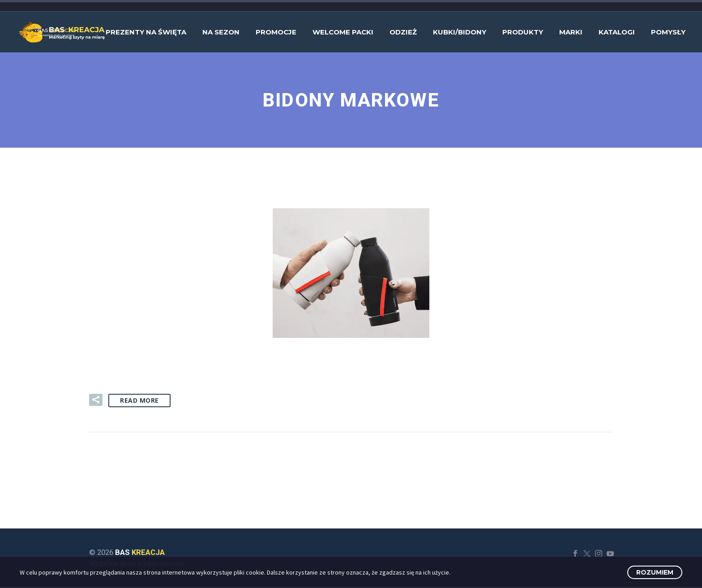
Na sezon (221, 32)
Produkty (523, 32)
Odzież (403, 32)
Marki (571, 32)
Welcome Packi (343, 32)
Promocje (276, 32)
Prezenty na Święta (146, 32)
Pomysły (668, 32)
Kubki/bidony (460, 32)
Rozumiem (655, 572)
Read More (139, 401)
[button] (96, 401)
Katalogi (617, 32)
